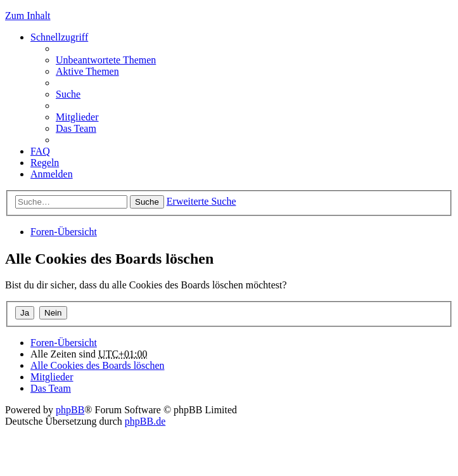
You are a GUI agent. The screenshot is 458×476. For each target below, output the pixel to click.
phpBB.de (145, 421)
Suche (147, 202)
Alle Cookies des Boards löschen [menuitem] (98, 365)
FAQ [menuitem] (40, 151)
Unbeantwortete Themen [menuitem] (106, 60)
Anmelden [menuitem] (52, 174)
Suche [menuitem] (68, 94)
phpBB (70, 410)
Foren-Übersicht (64, 232)
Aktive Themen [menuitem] (87, 71)
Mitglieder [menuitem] (77, 117)
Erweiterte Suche (201, 201)
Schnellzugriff (59, 37)
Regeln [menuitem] (45, 163)
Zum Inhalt (28, 16)
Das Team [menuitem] (76, 128)
